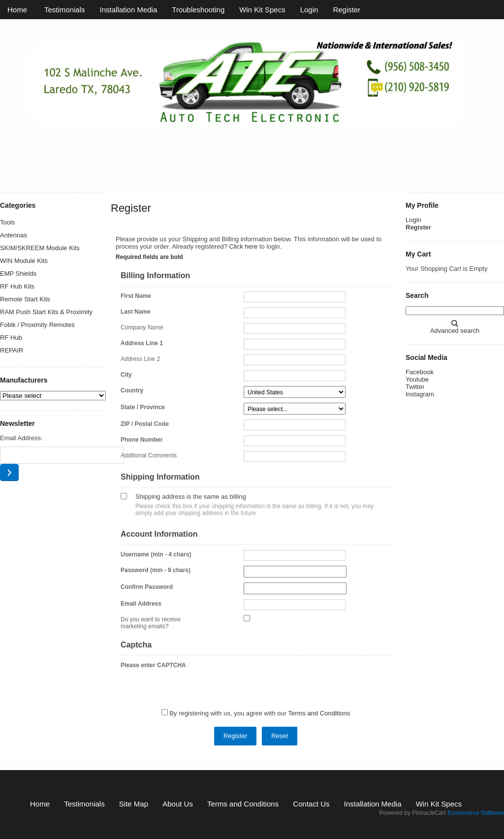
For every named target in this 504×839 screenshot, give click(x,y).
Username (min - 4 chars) (156, 554)
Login (309, 10)
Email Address (141, 604)
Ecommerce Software (476, 813)
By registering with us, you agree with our (260, 713)
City (126, 375)
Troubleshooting (198, 10)
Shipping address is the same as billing (191, 497)
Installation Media (129, 10)
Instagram (420, 394)
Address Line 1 (142, 343)
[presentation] (318, 680)
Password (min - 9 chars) (156, 570)
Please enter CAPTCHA (153, 665)
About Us (178, 804)
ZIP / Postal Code (145, 424)
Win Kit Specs (262, 10)
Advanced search (455, 331)
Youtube (417, 379)
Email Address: (21, 438)
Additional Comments (149, 455)
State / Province (143, 407)
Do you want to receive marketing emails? (151, 623)
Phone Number (142, 440)
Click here (244, 246)
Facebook (420, 372)
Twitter (415, 387)
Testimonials (65, 10)
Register (346, 10)
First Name (136, 296)
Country (132, 390)
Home (17, 10)
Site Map (134, 804)
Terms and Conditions (319, 713)
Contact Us (311, 804)
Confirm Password (147, 587)
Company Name (142, 327)
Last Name (136, 312)
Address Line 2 (140, 359)
